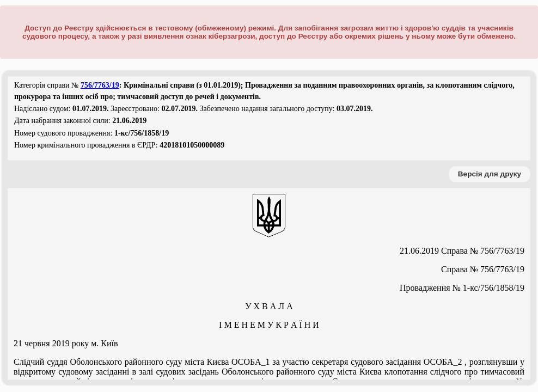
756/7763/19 (100, 85)
